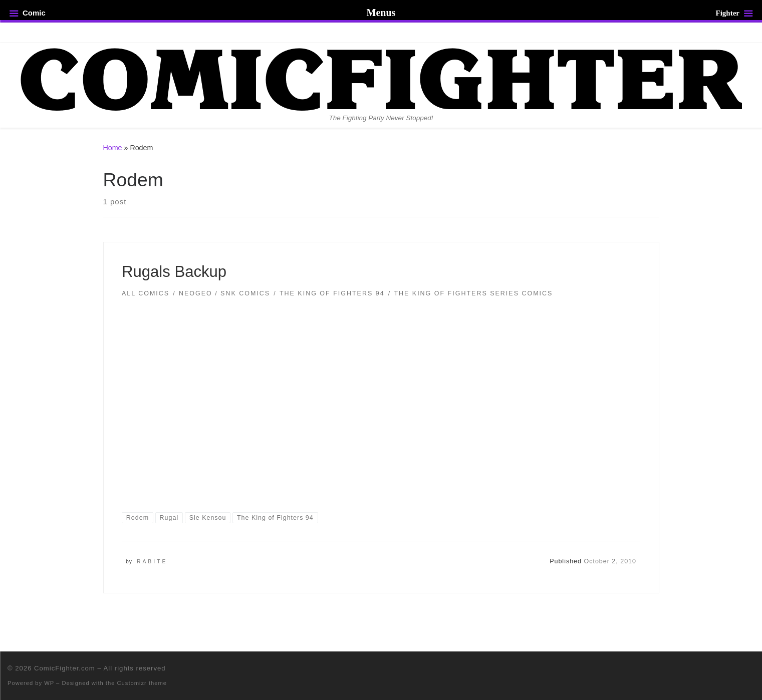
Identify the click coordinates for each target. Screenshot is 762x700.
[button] (381, 398)
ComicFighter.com (65, 668)
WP (49, 683)
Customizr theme (142, 683)
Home (113, 148)
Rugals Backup (174, 272)
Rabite (152, 562)
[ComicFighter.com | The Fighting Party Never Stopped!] (381, 78)
